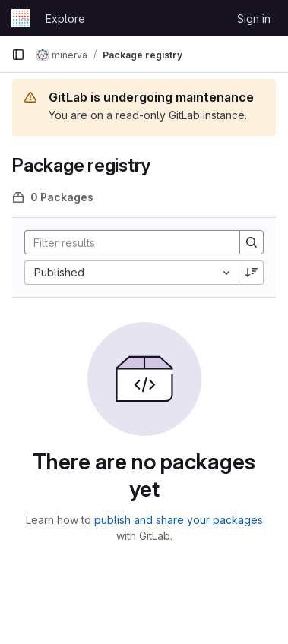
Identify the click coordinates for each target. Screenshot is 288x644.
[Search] (125, 242)
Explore (65, 19)
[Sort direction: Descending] (252, 273)
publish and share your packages (179, 520)
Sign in (254, 19)
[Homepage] (21, 18)
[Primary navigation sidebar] (18, 55)
